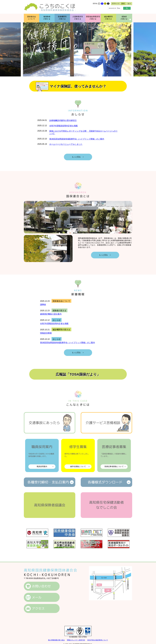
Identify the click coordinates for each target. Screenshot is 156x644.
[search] (114, 8)
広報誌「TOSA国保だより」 (78, 374)
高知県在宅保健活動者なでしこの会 (106, 505)
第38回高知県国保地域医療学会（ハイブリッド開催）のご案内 (77, 139)
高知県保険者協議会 (50, 505)
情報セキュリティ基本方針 (76, 640)
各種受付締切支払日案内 (48, 482)
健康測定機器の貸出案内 (51, 314)
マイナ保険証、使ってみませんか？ (78, 86)
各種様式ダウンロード (105, 482)
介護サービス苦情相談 (103, 423)
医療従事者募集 (114, 457)
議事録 (43, 305)
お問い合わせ (41, 586)
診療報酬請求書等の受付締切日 (63, 120)
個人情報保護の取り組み (56, 640)
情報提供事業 (46, 333)
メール (37, 597)
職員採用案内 (42, 457)
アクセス (38, 608)
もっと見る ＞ (78, 157)
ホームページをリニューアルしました (66, 144)
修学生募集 (78, 457)
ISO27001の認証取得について (98, 640)
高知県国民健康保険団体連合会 (51, 570)
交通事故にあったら (44, 423)
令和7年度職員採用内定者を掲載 (63, 126)
